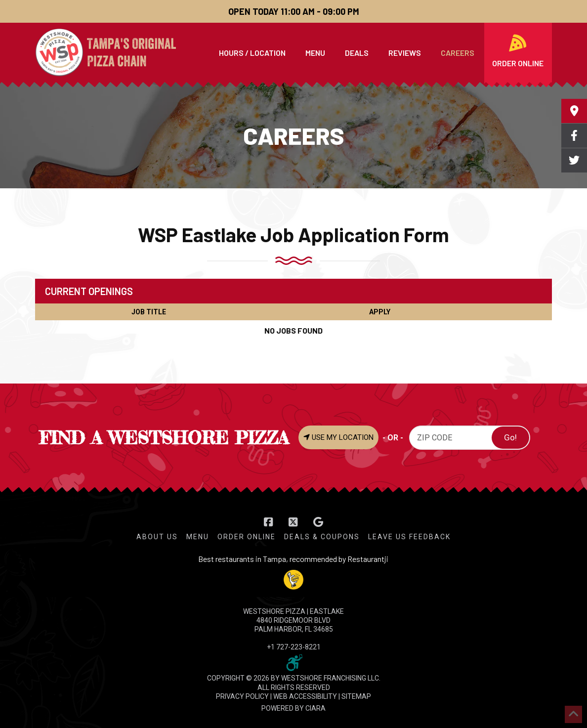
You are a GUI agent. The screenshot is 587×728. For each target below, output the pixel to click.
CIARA (315, 708)
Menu (198, 537)
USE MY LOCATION (338, 437)
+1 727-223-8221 (294, 647)
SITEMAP (356, 696)
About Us (157, 537)
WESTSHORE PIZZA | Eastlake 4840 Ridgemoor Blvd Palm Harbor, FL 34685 (293, 620)
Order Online (247, 537)
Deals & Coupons (322, 537)
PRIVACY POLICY (242, 696)
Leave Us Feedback (409, 537)
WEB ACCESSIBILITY (305, 696)
